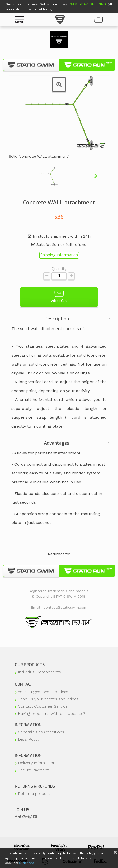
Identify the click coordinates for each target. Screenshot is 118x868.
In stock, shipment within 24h (59, 236)
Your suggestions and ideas (43, 692)
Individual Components (39, 672)
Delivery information (37, 763)
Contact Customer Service (43, 706)
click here (26, 863)
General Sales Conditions (41, 732)
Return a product (34, 794)
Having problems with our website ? (52, 714)
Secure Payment (33, 770)
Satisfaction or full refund (59, 244)
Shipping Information (59, 255)
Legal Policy (29, 739)
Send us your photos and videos (48, 699)
